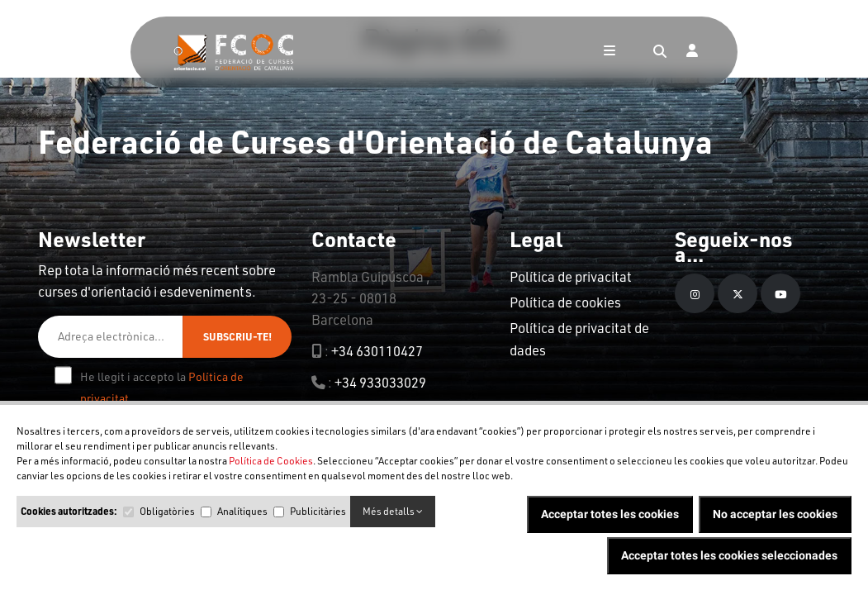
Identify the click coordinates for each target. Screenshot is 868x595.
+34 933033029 (380, 382)
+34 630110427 (377, 351)
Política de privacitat (571, 276)
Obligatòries (167, 511)
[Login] (692, 52)
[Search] (660, 52)
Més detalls (393, 511)
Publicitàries (318, 511)
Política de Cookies (271, 461)
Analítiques (242, 511)
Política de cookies (565, 302)
